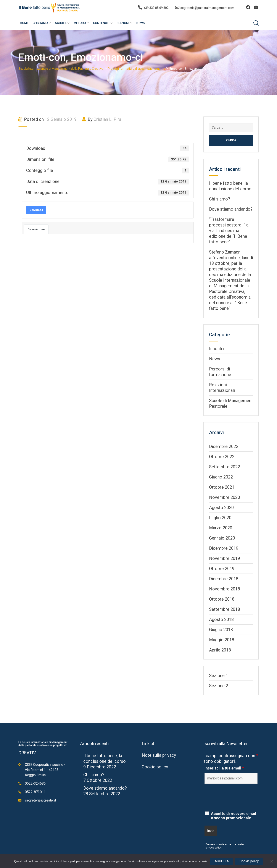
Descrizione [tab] (36, 229)
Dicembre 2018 (224, 579)
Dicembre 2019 (224, 548)
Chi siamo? (220, 199)
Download (36, 210)
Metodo (80, 23)
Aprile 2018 (220, 650)
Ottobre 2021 (222, 487)
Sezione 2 (219, 686)
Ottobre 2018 (222, 599)
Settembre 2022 (225, 467)
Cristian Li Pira (107, 119)
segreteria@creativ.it (40, 800)
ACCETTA (222, 861)
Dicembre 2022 (224, 446)
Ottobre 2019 (222, 569)
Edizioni (123, 23)
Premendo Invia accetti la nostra (225, 844)
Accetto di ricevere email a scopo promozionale (234, 816)
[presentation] (237, 798)
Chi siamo (40, 23)
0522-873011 (35, 792)
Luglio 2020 (220, 518)
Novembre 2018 (225, 589)
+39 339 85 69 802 (156, 8)
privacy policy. (214, 848)
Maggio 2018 (222, 640)
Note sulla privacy (159, 755)
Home (24, 23)
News (141, 23)
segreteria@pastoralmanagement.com (207, 8)
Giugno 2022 (221, 477)
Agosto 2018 (221, 619)
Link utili (150, 744)
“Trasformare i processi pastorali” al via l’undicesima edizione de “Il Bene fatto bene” (229, 231)
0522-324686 (35, 783)
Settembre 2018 (225, 609)
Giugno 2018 (221, 630)
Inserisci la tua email (224, 768)
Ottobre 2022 (222, 457)
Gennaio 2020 (222, 538)
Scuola (61, 23)
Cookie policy (155, 767)
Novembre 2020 (225, 497)
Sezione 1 (219, 676)
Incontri (216, 349)
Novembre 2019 (225, 558)
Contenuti (101, 23)
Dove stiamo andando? (231, 209)
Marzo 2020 (221, 528)
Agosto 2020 (221, 508)
